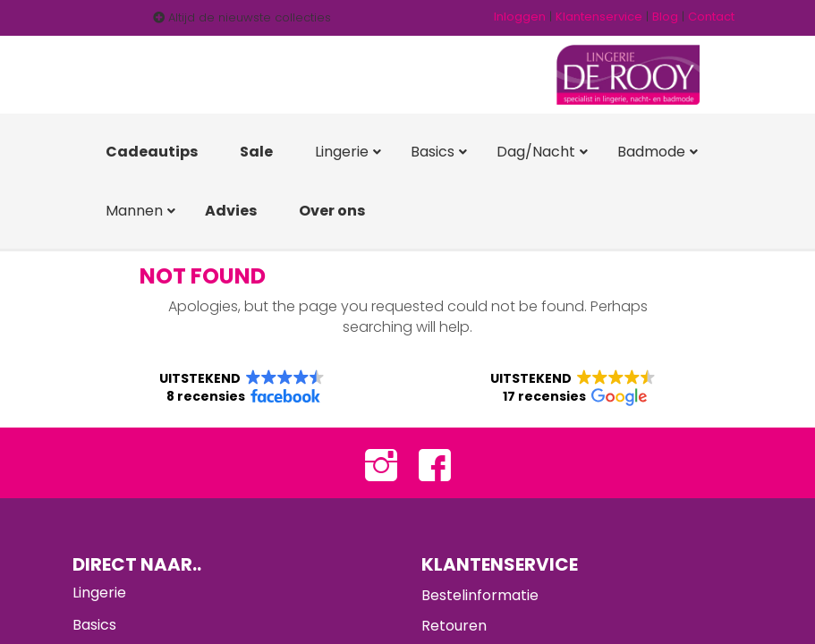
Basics (94, 626)
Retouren (454, 627)
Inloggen (520, 17)
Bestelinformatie (480, 597)
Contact (711, 17)
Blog (665, 17)
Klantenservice (599, 17)
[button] (242, 388)
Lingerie (99, 594)
